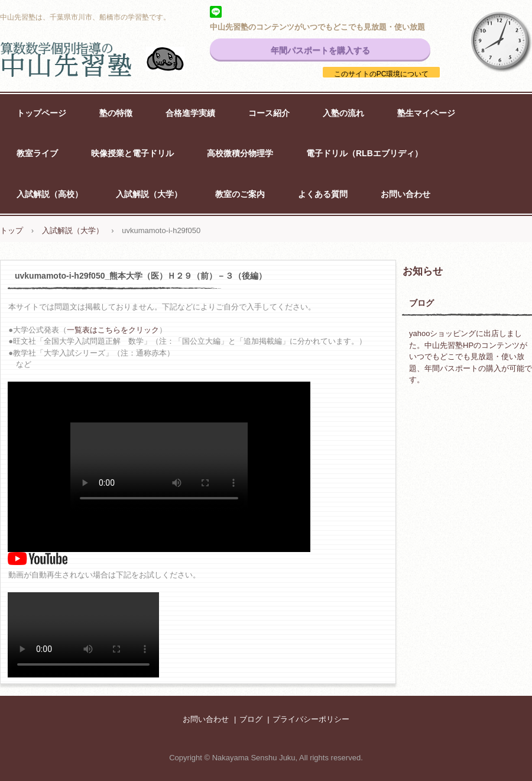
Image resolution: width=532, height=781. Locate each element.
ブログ (421, 303)
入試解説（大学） (149, 194)
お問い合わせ (406, 194)
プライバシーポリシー (311, 719)
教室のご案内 (240, 194)
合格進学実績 (190, 113)
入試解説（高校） (50, 194)
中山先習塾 (106, 59)
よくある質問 (323, 194)
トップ (12, 230)
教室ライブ (37, 153)
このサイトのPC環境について (382, 74)
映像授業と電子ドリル (132, 153)
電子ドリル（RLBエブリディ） (364, 153)
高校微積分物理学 (240, 153)
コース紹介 (269, 113)
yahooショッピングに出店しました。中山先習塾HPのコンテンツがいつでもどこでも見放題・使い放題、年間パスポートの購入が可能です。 (471, 356)
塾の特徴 (116, 113)
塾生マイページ (426, 113)
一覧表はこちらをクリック (113, 330)
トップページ (41, 113)
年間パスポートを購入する (320, 50)
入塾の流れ (343, 113)
